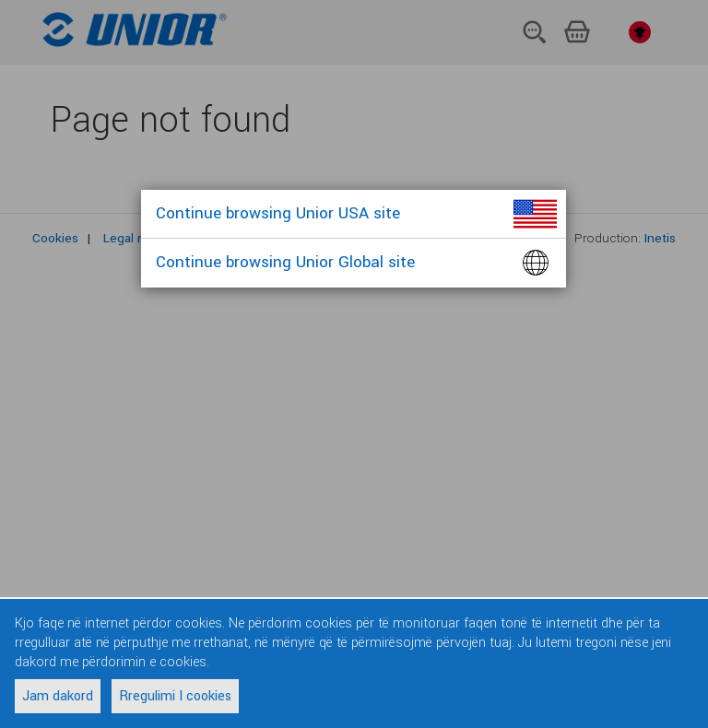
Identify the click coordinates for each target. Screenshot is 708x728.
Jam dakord (58, 696)
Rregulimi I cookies (175, 696)
